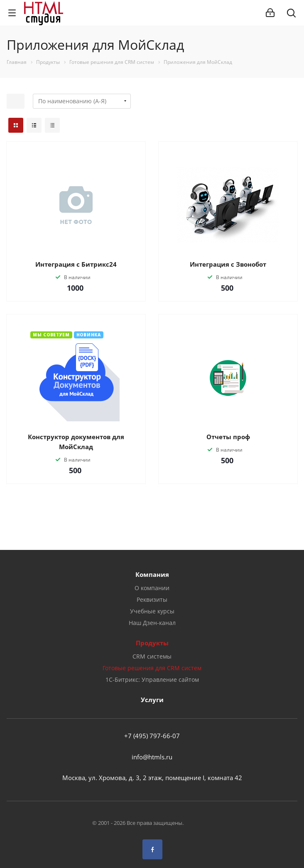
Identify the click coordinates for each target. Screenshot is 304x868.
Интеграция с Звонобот (228, 264)
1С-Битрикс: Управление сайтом (152, 680)
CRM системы (152, 656)
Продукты (152, 643)
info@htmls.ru (152, 757)
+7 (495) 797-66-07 (152, 736)
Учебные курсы (152, 611)
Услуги (152, 700)
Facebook (152, 849)
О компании (152, 588)
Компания (152, 574)
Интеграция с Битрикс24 (76, 264)
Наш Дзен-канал (152, 623)
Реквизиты (152, 599)
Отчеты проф (228, 437)
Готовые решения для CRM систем (152, 668)
